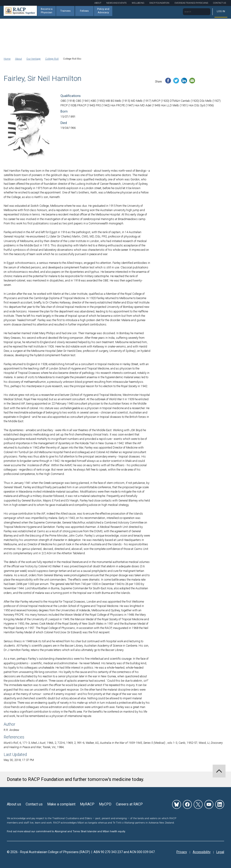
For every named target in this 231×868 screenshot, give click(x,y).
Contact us (34, 804)
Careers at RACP (129, 804)
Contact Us (220, 3)
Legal (220, 852)
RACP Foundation (159, 3)
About (98, 3)
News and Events (116, 3)
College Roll (52, 59)
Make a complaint (61, 804)
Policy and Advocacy (103, 11)
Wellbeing (138, 3)
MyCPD (105, 804)
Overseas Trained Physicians (191, 3)
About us (14, 804)
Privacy (182, 852)
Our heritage (33, 59)
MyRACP (87, 804)
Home (7, 59)
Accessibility (202, 852)
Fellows (84, 11)
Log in (221, 11)
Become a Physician (47, 11)
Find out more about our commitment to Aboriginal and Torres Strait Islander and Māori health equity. (66, 831)
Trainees (65, 11)
